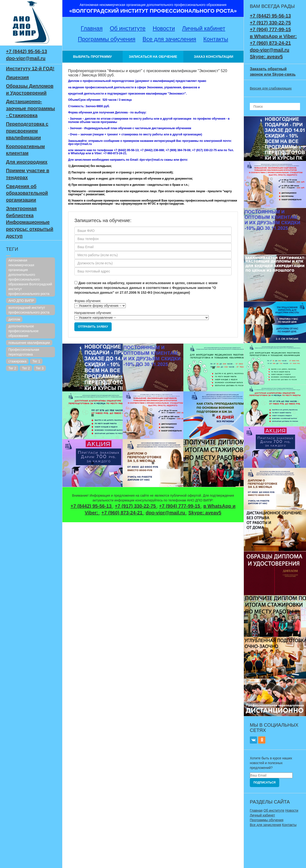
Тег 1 (36, 361)
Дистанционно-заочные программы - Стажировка (30, 108)
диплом (14, 319)
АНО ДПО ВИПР (21, 301)
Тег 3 (40, 368)
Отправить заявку (93, 327)
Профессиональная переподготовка (24, 352)
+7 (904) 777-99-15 (180, 506)
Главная (92, 28)
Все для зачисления (169, 39)
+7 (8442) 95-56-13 (27, 51)
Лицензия (17, 77)
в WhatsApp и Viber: (273, 36)
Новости (164, 28)
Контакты (216, 39)
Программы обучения (107, 39)
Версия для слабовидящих (271, 88)
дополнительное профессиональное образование (23, 331)
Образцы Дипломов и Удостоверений (30, 89)
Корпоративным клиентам (25, 150)
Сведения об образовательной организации (27, 193)
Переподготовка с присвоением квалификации (27, 131)
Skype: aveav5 (205, 513)
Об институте (128, 28)
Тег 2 (12, 368)
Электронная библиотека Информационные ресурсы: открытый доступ (30, 222)
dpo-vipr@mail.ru (26, 58)
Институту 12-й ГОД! (30, 69)
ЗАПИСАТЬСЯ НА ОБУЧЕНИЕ (153, 57)
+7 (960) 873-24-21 (123, 513)
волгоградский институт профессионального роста (29, 310)
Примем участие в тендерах (28, 174)
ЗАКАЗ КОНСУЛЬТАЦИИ (213, 57)
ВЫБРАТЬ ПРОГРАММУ (93, 57)
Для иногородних (27, 162)
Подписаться (265, 783)
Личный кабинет (204, 28)
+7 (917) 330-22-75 (136, 506)
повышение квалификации (29, 343)
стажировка (17, 361)
